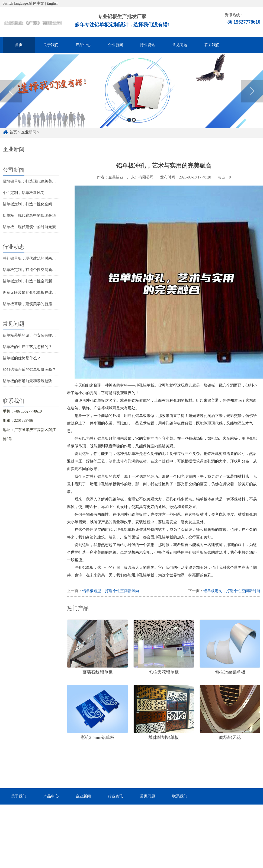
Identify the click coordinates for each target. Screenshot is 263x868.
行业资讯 (147, 45)
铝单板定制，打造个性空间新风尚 (31, 270)
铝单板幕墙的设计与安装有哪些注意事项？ (39, 335)
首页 (19, 45)
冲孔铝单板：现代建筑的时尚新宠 (31, 258)
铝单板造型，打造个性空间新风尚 (111, 591)
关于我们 (51, 45)
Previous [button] (11, 100)
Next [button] (252, 100)
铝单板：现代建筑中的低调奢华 (29, 216)
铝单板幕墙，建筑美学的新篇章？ (31, 304)
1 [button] (129, 129)
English (52, 3)
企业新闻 (116, 45)
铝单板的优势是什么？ (22, 358)
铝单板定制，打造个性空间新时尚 (31, 281)
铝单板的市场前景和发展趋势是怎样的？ (37, 381)
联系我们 (212, 45)
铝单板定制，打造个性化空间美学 (31, 204)
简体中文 (37, 3)
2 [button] (134, 129)
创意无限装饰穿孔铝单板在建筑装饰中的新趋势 (43, 293)
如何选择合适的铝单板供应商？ (29, 370)
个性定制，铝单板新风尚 (24, 193)
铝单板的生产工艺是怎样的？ (27, 347)
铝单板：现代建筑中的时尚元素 (29, 227)
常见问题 (180, 45)
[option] (131, 100)
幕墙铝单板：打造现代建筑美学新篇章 (35, 181)
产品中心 (83, 45)
